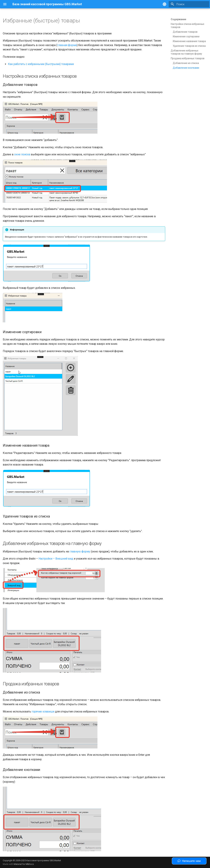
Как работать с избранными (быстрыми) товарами (41, 64)
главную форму (80, 551)
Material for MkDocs (24, 864)
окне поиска (22, 154)
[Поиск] (189, 4)
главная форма (67, 45)
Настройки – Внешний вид (56, 559)
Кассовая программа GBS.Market (44, 860)
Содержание (178, 19)
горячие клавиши (43, 712)
